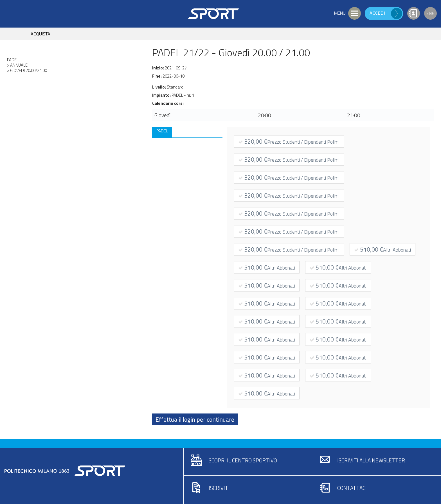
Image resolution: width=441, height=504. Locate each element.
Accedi (377, 13)
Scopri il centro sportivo (243, 460)
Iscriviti (219, 488)
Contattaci (352, 488)
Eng (431, 13)
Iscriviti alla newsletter (371, 460)
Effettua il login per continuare (195, 419)
